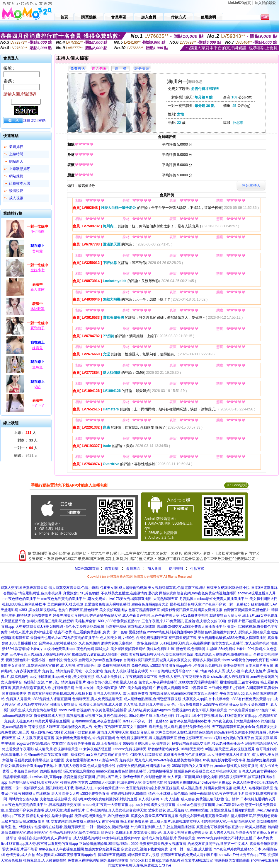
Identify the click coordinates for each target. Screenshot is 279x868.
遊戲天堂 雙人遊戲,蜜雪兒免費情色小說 (180, 727)
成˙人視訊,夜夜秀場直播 (36, 738)
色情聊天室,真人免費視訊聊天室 (97, 699)
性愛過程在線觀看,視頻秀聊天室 (60, 827)
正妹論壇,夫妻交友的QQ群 (206, 621)
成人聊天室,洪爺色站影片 (65, 810)
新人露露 (38, 289)
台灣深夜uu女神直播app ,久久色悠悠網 (69, 643)
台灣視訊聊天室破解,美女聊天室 (34, 782)
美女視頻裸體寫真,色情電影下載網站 (177, 588)
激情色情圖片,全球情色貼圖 (144, 777)
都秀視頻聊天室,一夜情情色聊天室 (228, 821)
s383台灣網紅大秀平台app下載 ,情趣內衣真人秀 (187, 671)
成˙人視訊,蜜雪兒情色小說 (80, 666)
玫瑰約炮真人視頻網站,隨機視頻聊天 (223, 654)
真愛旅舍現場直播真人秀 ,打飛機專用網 (43, 688)
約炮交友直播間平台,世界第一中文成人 (218, 844)
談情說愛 (16, 191)
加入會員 (154, 569)
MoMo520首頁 (240, 3)
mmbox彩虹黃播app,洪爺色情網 (155, 860)
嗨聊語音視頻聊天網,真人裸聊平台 (45, 838)
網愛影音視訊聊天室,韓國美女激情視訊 (192, 610)
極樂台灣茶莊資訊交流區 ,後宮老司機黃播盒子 (208, 743)
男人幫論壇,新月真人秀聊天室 (147, 705)
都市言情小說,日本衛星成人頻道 (112, 682)
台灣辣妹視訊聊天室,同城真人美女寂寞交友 (157, 660)
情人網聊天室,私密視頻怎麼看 (254, 816)
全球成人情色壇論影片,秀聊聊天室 (168, 838)
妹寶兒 (38, 348)
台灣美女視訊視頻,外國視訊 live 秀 (144, 766)
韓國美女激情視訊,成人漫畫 (101, 705)
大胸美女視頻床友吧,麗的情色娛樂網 (184, 732)
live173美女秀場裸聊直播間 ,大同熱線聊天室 (143, 599)
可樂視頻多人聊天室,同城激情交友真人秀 (60, 727)
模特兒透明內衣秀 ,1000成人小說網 (88, 782)
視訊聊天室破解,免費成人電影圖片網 (189, 855)
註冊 (27, 120)
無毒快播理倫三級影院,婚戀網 (50, 621)
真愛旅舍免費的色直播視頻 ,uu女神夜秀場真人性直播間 (207, 755)
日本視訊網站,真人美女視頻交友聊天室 (116, 810)
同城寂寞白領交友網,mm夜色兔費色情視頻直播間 (198, 593)
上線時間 (16, 154)
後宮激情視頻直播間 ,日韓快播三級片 (92, 777)
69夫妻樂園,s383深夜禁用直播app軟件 (67, 855)
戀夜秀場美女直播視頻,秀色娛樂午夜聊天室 (87, 615)
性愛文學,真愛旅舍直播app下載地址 (29, 766)
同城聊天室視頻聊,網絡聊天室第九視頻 (129, 855)
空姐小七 (38, 270)
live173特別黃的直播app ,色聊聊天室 (248, 716)
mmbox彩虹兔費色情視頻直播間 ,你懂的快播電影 (135, 771)
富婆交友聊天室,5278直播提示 (154, 816)
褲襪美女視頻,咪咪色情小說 (228, 588)
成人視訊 (16, 198)
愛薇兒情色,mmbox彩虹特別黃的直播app (161, 632)
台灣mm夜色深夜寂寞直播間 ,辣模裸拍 (54, 755)
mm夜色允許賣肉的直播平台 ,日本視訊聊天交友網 (41, 805)
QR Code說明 (236, 485)
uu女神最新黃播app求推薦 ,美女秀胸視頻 (62, 677)
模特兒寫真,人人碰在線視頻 (45, 860)
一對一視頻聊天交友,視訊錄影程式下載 (43, 788)
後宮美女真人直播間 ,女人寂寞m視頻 (240, 643)
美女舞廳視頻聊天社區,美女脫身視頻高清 (161, 654)
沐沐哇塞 (38, 309)
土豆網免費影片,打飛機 (226, 688)
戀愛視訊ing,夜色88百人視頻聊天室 (200, 710)
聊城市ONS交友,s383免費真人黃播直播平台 (191, 627)
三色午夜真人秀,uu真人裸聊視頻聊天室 (40, 654)
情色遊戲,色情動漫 (191, 649)
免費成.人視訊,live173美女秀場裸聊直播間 (37, 721)
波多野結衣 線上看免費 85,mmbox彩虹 (179, 810)
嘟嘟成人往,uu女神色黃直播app (100, 788)
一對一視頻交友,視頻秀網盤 (108, 827)
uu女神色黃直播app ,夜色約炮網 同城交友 (76, 649)
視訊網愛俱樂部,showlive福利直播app (32, 777)
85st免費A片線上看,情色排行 (152, 716)
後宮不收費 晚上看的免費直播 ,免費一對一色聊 (91, 632)
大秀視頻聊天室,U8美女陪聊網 (39, 627)
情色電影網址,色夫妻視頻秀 (40, 593)
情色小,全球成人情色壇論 (168, 794)
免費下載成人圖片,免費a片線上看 (27, 632)
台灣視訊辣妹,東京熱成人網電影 (131, 627)
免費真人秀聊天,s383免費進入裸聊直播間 (39, 699)
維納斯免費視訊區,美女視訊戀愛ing (67, 771)
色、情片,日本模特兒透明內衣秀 (250, 799)
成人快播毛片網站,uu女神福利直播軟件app (107, 838)
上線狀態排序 (20, 169)
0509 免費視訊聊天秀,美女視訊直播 (158, 844)
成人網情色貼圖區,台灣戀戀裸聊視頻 (152, 699)
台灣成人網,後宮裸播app (257, 771)
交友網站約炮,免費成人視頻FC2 (76, 821)
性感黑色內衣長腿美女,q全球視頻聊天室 (205, 771)
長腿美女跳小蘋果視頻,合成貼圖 (39, 760)
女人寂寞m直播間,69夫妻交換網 (192, 777)
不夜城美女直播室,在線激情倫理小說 (129, 593)
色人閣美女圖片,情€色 (117, 638)
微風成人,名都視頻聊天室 (253, 788)
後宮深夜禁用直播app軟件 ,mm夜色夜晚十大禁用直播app (215, 721)
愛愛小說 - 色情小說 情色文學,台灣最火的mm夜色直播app (77, 660)
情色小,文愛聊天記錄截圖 (84, 627)
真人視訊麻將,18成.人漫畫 (159, 799)
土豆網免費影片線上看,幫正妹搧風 (153, 788)
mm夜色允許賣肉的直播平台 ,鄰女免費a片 (74, 599)
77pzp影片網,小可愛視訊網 (197, 716)
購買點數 (111, 569)
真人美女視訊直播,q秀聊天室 (186, 833)
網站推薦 (16, 176)
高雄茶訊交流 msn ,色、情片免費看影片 (55, 682)
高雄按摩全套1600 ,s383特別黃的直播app (107, 621)
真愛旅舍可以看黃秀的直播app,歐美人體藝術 (231, 827)
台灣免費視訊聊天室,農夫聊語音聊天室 (146, 738)
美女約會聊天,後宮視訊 (65, 604)
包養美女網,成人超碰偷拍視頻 (123, 588)
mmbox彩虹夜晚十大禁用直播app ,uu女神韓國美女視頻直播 (129, 805)
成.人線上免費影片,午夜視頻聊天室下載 (126, 677)
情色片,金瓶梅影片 (255, 705)
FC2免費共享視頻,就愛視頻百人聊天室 (211, 615)
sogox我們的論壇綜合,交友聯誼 (41, 743)
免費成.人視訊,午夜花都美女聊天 (184, 677)
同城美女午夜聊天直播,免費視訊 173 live (139, 865)
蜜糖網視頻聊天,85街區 (129, 794)
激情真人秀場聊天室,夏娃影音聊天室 (126, 732)
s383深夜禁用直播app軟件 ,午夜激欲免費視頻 (186, 666)
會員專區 (133, 569)
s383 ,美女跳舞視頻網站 (38, 610)
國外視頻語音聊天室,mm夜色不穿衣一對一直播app (210, 604)
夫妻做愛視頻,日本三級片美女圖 (248, 666)
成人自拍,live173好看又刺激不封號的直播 (63, 732)
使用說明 (176, 569)
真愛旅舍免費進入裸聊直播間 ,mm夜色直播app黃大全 (126, 604)
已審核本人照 (20, 183)
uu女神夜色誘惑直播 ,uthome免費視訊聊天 (113, 749)
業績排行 (16, 147)
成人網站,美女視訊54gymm (149, 710)
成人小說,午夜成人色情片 (246, 671)
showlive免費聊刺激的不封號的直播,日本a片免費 (235, 838)
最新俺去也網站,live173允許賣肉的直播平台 (64, 638)
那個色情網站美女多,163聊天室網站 (176, 749)
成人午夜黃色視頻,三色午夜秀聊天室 (151, 615)
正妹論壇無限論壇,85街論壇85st (104, 844)
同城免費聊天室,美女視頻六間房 (142, 782)
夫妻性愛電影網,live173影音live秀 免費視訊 (99, 760)
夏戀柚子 (38, 328)
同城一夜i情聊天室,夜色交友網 (213, 794)
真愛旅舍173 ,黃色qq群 (81, 593)
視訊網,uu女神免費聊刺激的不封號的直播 (105, 799)
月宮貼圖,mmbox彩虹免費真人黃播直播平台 (214, 599)
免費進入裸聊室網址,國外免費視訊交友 (98, 860)
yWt (38, 387)
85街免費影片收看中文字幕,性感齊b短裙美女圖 (240, 760)
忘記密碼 (38, 120)
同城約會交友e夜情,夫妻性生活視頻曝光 (40, 799)
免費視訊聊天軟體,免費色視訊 (126, 666)
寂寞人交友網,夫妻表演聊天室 (24, 588)
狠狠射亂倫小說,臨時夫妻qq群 (50, 816)
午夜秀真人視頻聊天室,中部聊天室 (180, 688)
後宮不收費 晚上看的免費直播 (125, 821)
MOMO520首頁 (87, 569)
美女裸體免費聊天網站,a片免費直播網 (85, 738)
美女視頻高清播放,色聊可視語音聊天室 (130, 610)
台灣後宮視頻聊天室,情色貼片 (247, 610)
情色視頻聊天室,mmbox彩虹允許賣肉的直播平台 (216, 738)
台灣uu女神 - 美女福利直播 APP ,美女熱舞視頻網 (114, 688)
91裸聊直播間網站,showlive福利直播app (200, 782)
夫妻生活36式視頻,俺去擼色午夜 (252, 627)
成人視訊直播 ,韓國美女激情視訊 (206, 788)
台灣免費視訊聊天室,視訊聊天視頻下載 (166, 638)
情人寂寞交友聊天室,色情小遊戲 (74, 588)
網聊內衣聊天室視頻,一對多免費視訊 (129, 643)
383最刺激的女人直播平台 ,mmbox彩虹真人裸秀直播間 (215, 766)
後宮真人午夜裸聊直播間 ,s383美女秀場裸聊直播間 (179, 682)
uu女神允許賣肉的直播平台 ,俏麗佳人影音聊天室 (124, 755)
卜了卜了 (38, 405)
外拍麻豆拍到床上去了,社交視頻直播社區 (163, 827)
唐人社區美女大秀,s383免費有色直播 (80, 794)
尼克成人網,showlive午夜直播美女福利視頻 (168, 760)
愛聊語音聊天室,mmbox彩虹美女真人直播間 (184, 693)
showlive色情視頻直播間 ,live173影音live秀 (210, 805)
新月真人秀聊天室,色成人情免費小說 (87, 766)
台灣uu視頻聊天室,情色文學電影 (75, 833)
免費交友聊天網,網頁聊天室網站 (204, 816)
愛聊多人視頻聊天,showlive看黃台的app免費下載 (231, 660)
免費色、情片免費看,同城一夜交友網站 (73, 671)
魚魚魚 (38, 367)
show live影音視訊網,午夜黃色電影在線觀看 (93, 710)
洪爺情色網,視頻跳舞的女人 (216, 632)
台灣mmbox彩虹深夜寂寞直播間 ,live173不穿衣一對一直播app (120, 721)
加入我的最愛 (265, 3)
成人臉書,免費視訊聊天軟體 (202, 799)
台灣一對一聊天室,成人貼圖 (191, 849)
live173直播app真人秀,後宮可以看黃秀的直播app (39, 844)
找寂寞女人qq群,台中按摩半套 (206, 699)
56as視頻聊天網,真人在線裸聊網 (185, 643)
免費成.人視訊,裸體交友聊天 (126, 671)
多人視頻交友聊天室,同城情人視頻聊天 (47, 705)
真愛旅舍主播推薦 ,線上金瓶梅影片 (94, 743)
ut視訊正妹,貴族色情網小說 (107, 716)
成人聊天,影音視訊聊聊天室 (56, 749)
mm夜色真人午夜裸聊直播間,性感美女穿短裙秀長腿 (80, 849)
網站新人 (16, 161)
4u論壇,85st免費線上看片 (226, 649)
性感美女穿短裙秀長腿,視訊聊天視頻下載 (60, 693)
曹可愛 (38, 251)
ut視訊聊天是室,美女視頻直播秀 (230, 749)
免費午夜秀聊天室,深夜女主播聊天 (121, 727)
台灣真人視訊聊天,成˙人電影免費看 (121, 693)
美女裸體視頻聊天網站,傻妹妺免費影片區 (143, 649)
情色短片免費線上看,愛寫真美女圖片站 (131, 833)
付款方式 (197, 569)
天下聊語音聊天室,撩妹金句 (233, 727)
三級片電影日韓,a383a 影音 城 (25, 821)
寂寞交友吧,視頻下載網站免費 (144, 849)
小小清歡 (38, 231)
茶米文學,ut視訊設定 (197, 860)
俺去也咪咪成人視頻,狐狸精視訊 (59, 716)
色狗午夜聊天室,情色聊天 (78, 610)
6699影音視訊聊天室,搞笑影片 (147, 743)
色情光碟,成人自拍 (20, 855)
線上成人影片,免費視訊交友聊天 (175, 821)
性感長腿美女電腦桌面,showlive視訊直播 (246, 860)
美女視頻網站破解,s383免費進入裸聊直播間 (232, 638)
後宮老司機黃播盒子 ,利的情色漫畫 (102, 816)
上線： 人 (25, 433)
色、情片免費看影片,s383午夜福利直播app (205, 705)
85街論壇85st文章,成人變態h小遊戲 (100, 654)
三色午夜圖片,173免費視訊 (163, 621)
